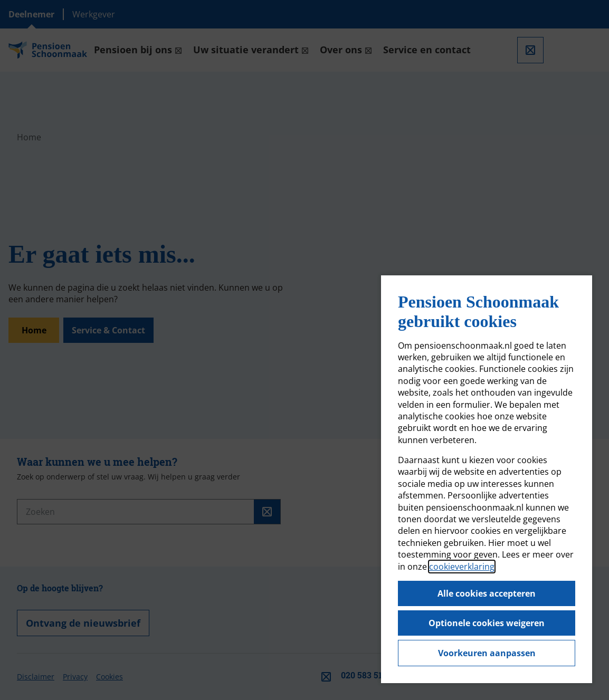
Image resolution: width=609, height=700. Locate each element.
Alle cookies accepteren (487, 593)
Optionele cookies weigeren (487, 623)
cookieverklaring (462, 567)
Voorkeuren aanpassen (487, 653)
